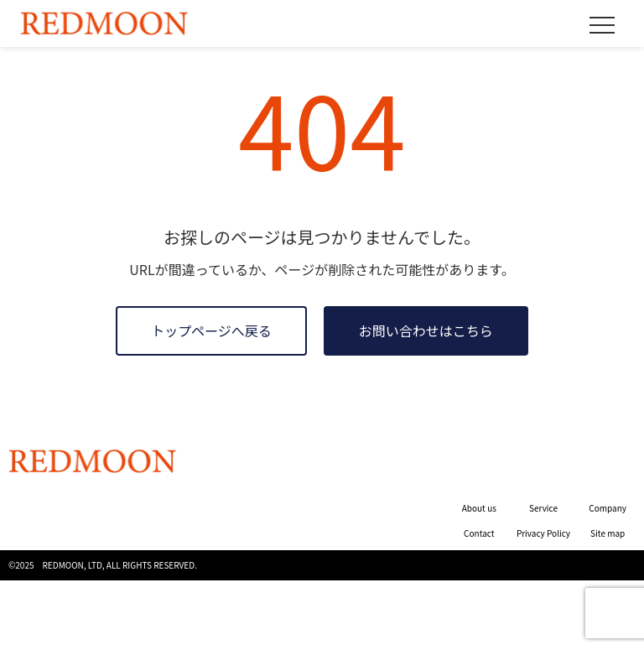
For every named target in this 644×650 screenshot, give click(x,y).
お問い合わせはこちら (426, 330)
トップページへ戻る (211, 330)
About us (479, 508)
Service (543, 508)
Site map (608, 533)
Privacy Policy (543, 533)
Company (608, 508)
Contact (479, 533)
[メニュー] (602, 25)
